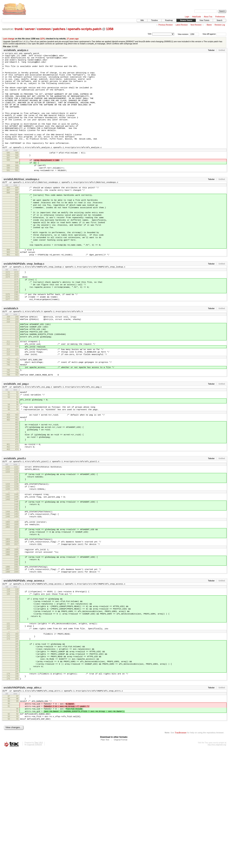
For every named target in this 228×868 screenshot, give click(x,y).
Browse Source (186, 20)
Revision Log (220, 25)
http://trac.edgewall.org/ (217, 863)
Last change (9, 39)
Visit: (150, 34)
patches (59, 29)
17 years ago (73, 39)
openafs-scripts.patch (84, 29)
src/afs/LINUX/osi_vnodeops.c (21, 207)
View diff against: (214, 34)
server (30, 29)
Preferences (220, 17)
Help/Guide (196, 17)
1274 (42, 39)
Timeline (154, 20)
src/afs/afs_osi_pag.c (16, 446)
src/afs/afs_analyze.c (16, 50)
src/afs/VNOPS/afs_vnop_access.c (24, 674)
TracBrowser (181, 851)
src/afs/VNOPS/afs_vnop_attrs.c (23, 800)
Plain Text (105, 858)
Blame (209, 25)
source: (8, 29)
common (44, 29)
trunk (19, 29)
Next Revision (196, 25)
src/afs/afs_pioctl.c (15, 532)
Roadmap (169, 20)
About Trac (208, 17)
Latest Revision (182, 25)
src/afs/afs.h (11, 358)
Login (187, 17)
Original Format (121, 858)
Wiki (142, 20)
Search (219, 20)
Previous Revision (165, 25)
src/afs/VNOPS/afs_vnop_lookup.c (24, 307)
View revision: (183, 34)
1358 (110, 29)
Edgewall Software (34, 863)
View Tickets (204, 20)
